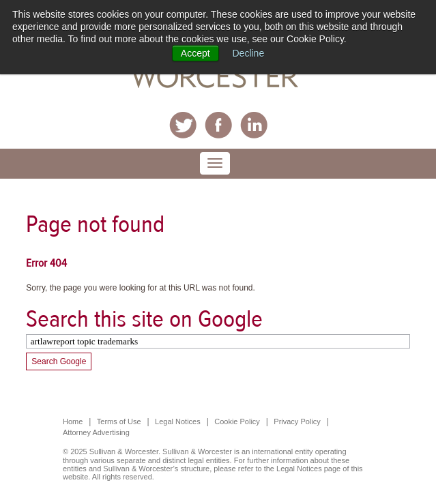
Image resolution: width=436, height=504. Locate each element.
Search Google (59, 361)
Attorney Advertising (96, 432)
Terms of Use (119, 421)
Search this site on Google (144, 319)
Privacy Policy (297, 421)
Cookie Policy (237, 421)
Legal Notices (178, 421)
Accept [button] (195, 53)
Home (73, 421)
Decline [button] (249, 53)
